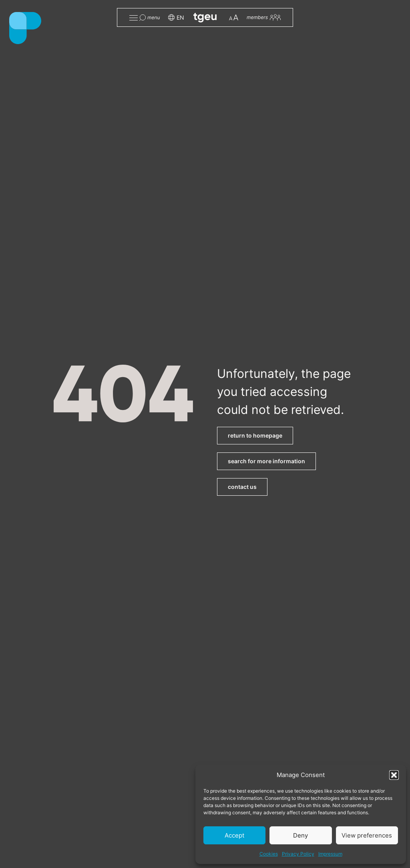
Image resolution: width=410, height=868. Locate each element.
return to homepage (255, 435)
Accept (234, 835)
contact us (242, 487)
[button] (394, 775)
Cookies (269, 854)
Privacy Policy (298, 854)
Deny (300, 835)
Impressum (330, 854)
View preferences (367, 835)
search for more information (266, 461)
